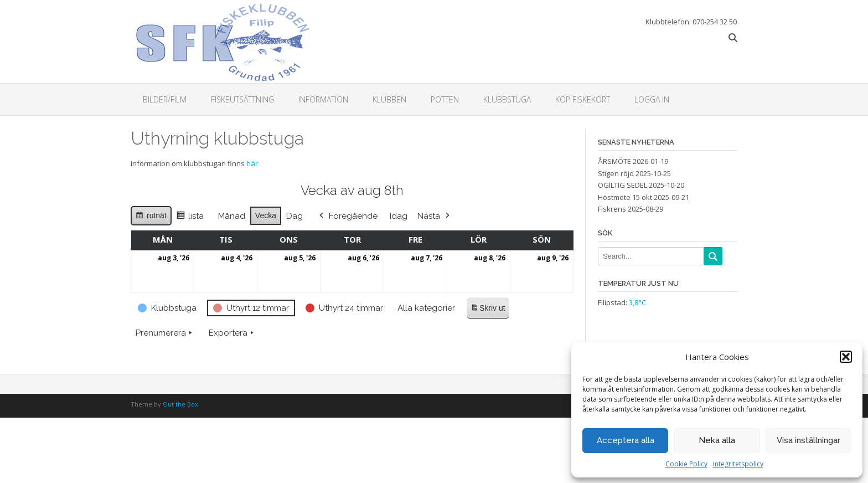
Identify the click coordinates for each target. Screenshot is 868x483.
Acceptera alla (626, 440)
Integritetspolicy (738, 464)
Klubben (389, 99)
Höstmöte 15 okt (625, 197)
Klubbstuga (507, 99)
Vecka (266, 215)
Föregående (347, 215)
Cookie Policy (686, 464)
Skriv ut (488, 309)
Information (323, 99)
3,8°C (637, 302)
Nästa (435, 215)
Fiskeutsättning (242, 99)
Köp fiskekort (583, 99)
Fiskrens (612, 209)
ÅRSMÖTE (614, 161)
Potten (445, 99)
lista (190, 217)
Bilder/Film (165, 99)
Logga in (652, 99)
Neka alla (717, 440)
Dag (294, 215)
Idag (399, 215)
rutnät (151, 217)
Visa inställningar (808, 440)
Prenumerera (165, 332)
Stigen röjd (616, 173)
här (252, 163)
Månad (232, 215)
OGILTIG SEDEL (622, 185)
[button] (846, 357)
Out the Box (180, 404)
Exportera (232, 332)
